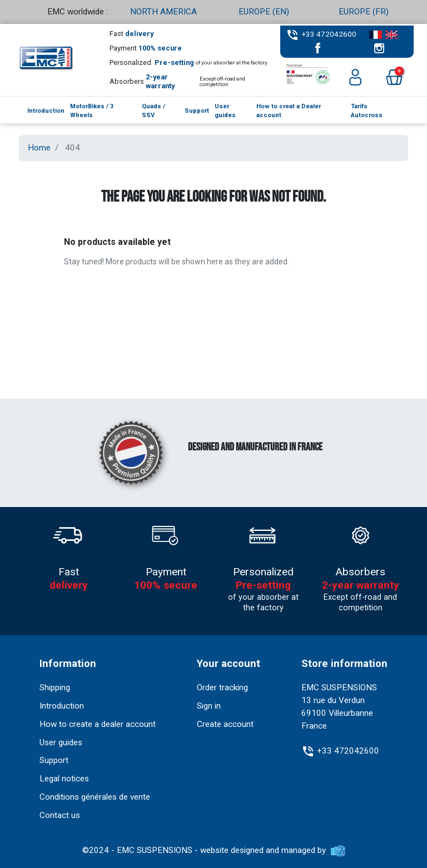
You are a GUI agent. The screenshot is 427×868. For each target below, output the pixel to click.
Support (54, 760)
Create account (225, 724)
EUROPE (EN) (264, 12)
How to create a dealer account (98, 724)
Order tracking (222, 688)
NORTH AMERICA (163, 12)
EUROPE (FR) (364, 12)
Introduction (62, 706)
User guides (61, 742)
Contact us (60, 815)
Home (39, 148)
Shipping (55, 688)
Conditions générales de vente (95, 797)
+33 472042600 (329, 34)
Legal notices (64, 779)
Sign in (209, 706)
